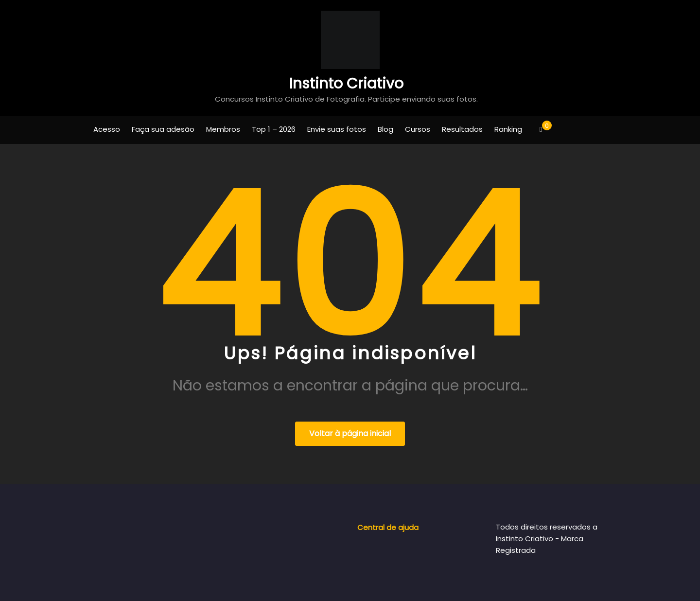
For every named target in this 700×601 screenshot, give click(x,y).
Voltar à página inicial (350, 433)
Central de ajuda (388, 527)
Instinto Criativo (346, 84)
